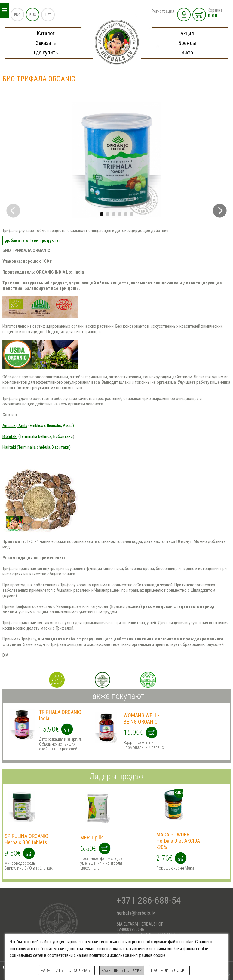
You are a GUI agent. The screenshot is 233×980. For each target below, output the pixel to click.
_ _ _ (4, 9)
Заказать (46, 43)
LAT (48, 15)
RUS (33, 15)
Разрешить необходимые (67, 970)
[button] (220, 211)
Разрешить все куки (122, 970)
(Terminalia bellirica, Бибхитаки (38, 436)
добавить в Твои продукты (32, 240)
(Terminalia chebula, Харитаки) (37, 447)
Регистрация (163, 11)
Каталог (46, 33)
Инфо (187, 53)
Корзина (215, 13)
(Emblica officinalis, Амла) (38, 426)
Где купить (46, 53)
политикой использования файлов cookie (127, 955)
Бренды (187, 43)
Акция (187, 33)
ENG (17, 15)
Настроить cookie (169, 970)
